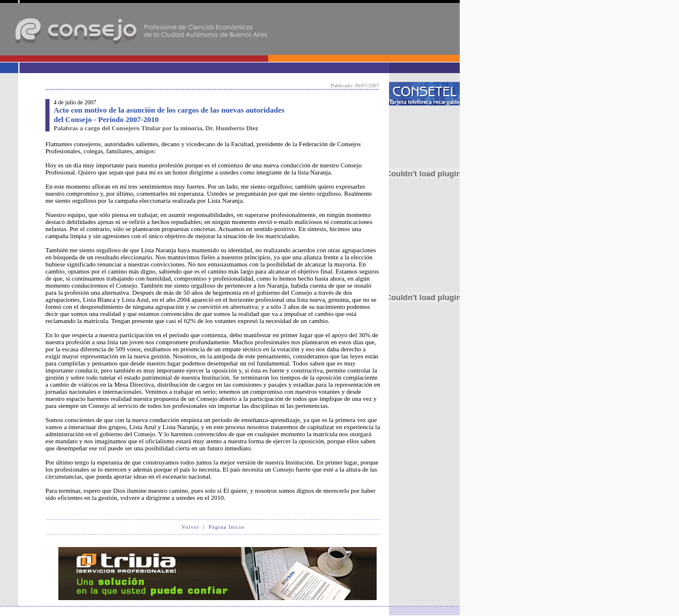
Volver (190, 527)
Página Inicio (227, 527)
